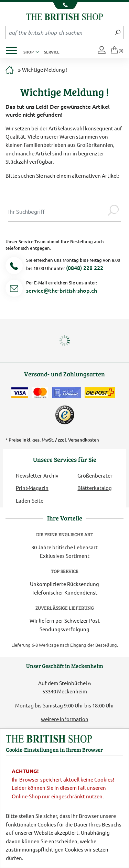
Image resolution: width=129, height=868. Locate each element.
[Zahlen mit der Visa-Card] (20, 393)
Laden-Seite (30, 500)
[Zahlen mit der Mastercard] (40, 393)
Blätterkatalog (95, 488)
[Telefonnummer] (14, 267)
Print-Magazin (32, 488)
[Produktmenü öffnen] (14, 49)
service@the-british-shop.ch (62, 290)
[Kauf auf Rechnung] (66, 393)
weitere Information (65, 719)
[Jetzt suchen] (118, 32)
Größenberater (95, 475)
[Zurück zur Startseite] (64, 16)
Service (52, 52)
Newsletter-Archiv (37, 475)
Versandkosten (84, 440)
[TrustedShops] (65, 415)
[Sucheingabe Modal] (57, 211)
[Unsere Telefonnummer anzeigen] (64, 5)
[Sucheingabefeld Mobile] (59, 32)
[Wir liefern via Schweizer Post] (100, 393)
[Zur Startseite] (10, 71)
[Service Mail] (14, 289)
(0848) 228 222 (85, 268)
